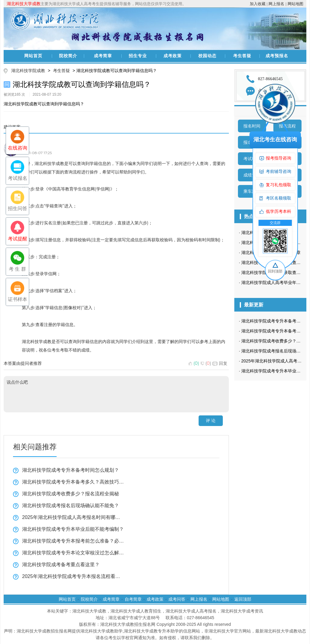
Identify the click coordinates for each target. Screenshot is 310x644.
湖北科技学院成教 (28, 71)
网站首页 (33, 56)
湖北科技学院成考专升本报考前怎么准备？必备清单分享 (73, 541)
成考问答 (177, 599)
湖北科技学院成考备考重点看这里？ (61, 565)
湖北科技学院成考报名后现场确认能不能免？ (71, 505)
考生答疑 (242, 56)
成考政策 (173, 56)
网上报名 (276, 4)
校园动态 (207, 56)
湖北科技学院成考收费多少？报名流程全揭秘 (71, 494)
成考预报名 (277, 56)
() (194, 363)
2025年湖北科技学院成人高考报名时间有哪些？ (73, 517)
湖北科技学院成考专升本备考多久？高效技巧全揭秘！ (73, 482)
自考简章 (133, 599)
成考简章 (103, 56)
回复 (220, 363)
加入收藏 (258, 4)
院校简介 (68, 56)
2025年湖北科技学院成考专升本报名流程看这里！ (73, 576)
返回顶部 (243, 599)
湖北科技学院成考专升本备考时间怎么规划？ (71, 470)
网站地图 (295, 4)
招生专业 (138, 56)
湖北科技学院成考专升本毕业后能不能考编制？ (73, 529)
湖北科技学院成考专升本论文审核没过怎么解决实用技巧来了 (73, 553)
